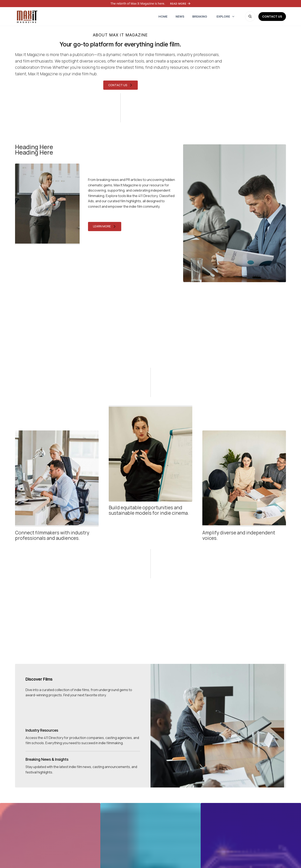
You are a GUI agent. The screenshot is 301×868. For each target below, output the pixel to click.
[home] (27, 17)
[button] (226, 17)
